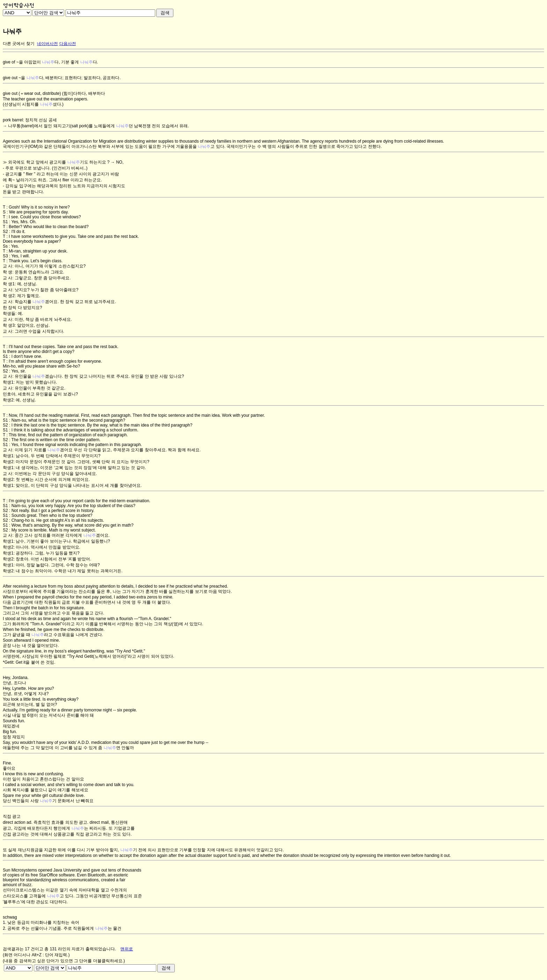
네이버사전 (47, 44)
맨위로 (127, 949)
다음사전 (68, 44)
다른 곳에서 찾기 (19, 44)
